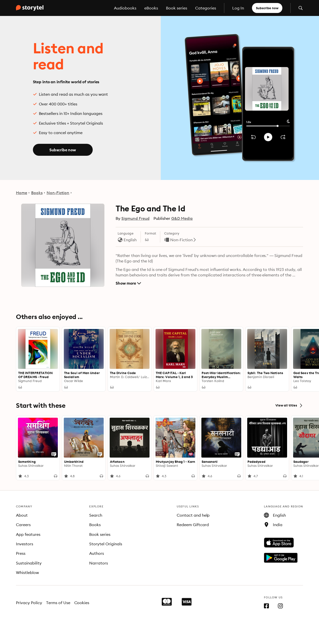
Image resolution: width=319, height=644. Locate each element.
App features (28, 534)
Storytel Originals (106, 544)
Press (21, 553)
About (22, 515)
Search (96, 515)
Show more (128, 283)
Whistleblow (27, 572)
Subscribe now (267, 8)
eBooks (151, 8)
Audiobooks (125, 8)
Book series (177, 8)
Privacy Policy (29, 603)
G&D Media (182, 218)
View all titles (289, 405)
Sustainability (29, 563)
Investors (25, 544)
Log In (238, 8)
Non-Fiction (58, 193)
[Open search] (301, 8)
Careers (23, 525)
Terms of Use (58, 603)
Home (22, 193)
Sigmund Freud (135, 218)
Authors (97, 553)
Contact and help (193, 515)
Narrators (99, 563)
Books (37, 193)
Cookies (82, 603)
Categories (206, 8)
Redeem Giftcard (193, 525)
